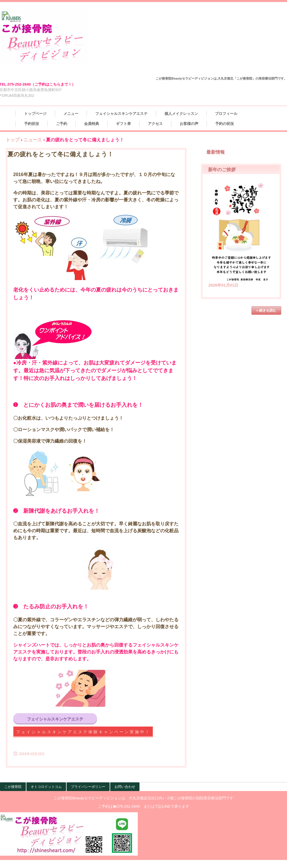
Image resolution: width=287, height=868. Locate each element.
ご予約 (62, 124)
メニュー (71, 114)
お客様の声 (189, 124)
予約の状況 (225, 124)
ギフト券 (123, 124)
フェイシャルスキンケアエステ (121, 114)
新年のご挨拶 (222, 170)
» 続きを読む (266, 310)
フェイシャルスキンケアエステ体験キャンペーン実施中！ (83, 732)
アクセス (155, 124)
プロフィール (226, 114)
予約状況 (32, 124)
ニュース (33, 140)
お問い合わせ (125, 787)
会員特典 (92, 124)
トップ (13, 140)
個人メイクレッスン (181, 114)
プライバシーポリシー (88, 787)
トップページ (35, 114)
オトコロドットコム (46, 787)
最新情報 (216, 152)
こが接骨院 (13, 787)
